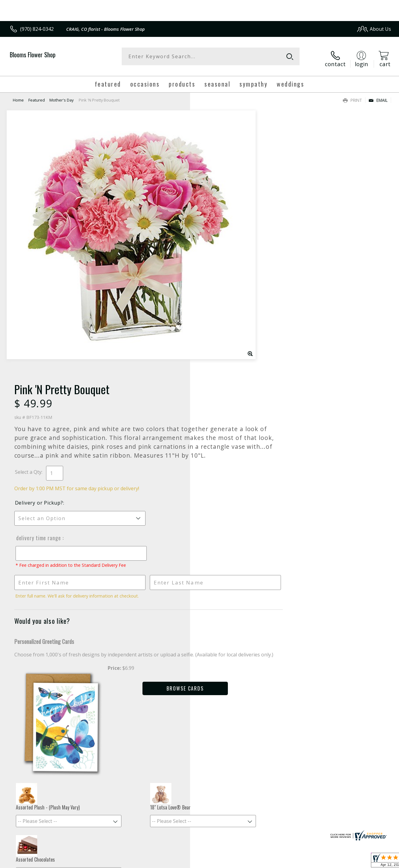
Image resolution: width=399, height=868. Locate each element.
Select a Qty (213, 213)
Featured (37, 96)
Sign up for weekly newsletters (200, 732)
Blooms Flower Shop (33, 55)
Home (18, 96)
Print (352, 96)
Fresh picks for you (200, 695)
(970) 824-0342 (37, 29)
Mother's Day (61, 96)
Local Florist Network (336, 861)
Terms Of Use (257, 861)
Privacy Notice (293, 861)
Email (378, 96)
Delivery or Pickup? (224, 243)
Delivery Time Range (223, 278)
